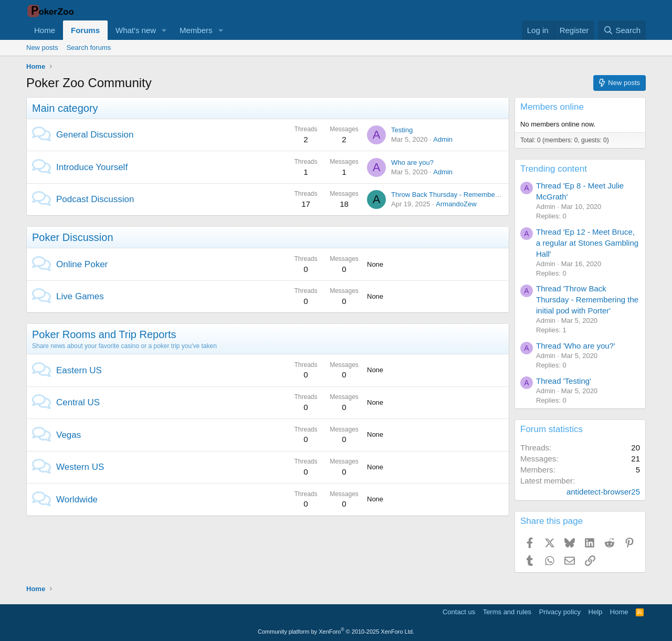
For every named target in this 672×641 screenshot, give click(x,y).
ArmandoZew (456, 204)
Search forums (89, 48)
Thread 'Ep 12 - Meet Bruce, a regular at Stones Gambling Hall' (587, 243)
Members (196, 30)
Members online (552, 107)
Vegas (69, 435)
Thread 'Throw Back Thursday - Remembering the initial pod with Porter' (587, 300)
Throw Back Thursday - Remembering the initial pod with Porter (487, 195)
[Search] (622, 30)
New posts (42, 48)
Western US (80, 467)
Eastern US (79, 370)
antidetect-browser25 (603, 492)
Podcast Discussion (95, 199)
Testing (402, 130)
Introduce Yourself (92, 167)
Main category (65, 108)
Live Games (80, 296)
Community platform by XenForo (336, 632)
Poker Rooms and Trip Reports (104, 334)
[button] (164, 30)
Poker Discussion (73, 237)
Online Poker (82, 264)
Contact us (459, 612)
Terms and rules (507, 612)
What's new (136, 30)
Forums (85, 30)
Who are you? (412, 162)
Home (45, 30)
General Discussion (95, 135)
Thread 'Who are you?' (576, 346)
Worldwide (77, 500)
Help (596, 612)
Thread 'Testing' (564, 381)
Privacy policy (560, 612)
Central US (78, 402)
